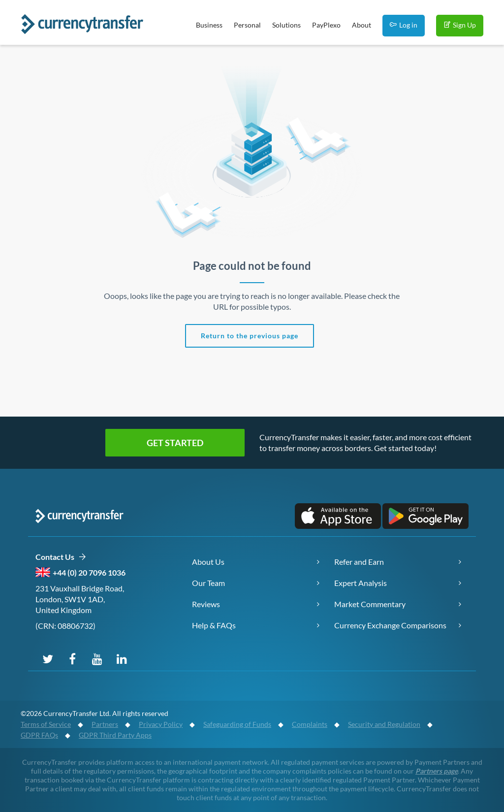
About (362, 25)
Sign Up (460, 25)
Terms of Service (46, 724)
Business (209, 25)
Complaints (310, 724)
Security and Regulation (384, 724)
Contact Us (61, 557)
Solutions (286, 25)
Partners (105, 724)
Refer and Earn (359, 562)
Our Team (208, 583)
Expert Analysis (361, 583)
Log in (404, 25)
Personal (247, 25)
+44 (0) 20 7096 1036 (89, 572)
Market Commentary (370, 604)
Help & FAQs (214, 625)
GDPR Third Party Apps (115, 735)
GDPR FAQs (39, 735)
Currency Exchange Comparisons (390, 625)
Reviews (206, 604)
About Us (208, 562)
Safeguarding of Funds (237, 724)
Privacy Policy (161, 724)
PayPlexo (326, 25)
